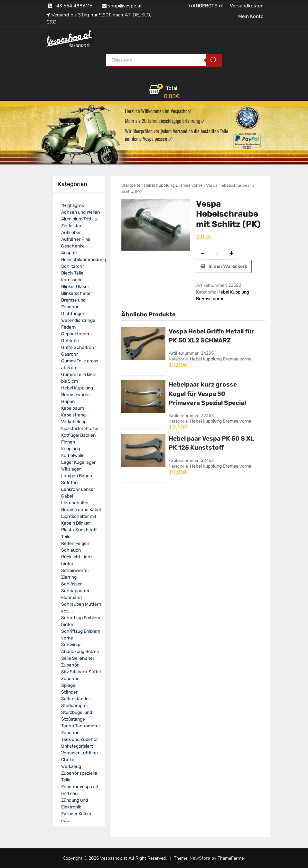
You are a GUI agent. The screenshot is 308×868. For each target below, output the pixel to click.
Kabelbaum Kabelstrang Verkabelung (74, 415)
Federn (68, 327)
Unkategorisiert (77, 746)
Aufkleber (71, 233)
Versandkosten (247, 6)
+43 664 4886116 (70, 6)
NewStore (200, 858)
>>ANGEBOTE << (205, 6)
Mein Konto (251, 16)
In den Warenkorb (228, 266)
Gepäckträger (75, 334)
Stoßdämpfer (75, 706)
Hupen (68, 401)
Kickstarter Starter (80, 429)
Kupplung (71, 449)
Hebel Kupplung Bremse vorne (173, 185)
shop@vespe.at (122, 6)
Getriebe (70, 341)
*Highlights (73, 205)
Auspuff (69, 253)
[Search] (214, 60)
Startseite (131, 185)
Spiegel (69, 685)
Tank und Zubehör (79, 739)
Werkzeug (71, 766)
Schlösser (71, 584)
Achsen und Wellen (80, 212)
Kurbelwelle (73, 456)
